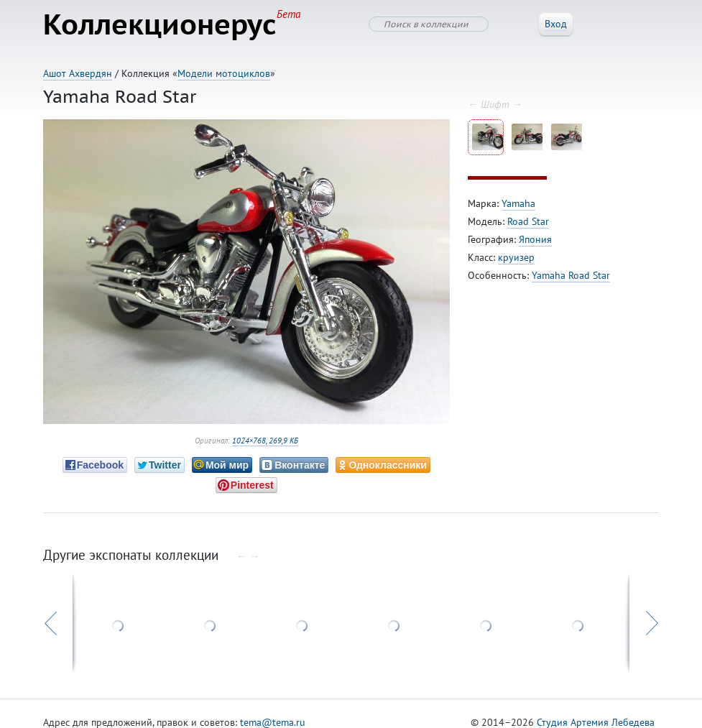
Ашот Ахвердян (78, 73)
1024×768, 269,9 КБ (265, 441)
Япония (535, 239)
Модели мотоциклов (224, 73)
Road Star (528, 221)
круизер (516, 257)
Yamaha (518, 203)
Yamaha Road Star (571, 275)
